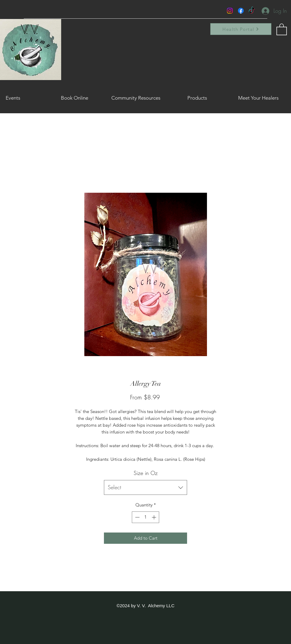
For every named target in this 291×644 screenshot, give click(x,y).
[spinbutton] (146, 517)
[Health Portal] (241, 29)
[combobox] (145, 487)
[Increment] (155, 517)
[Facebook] (241, 11)
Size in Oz (146, 473)
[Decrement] (137, 517)
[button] (282, 29)
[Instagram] (230, 11)
